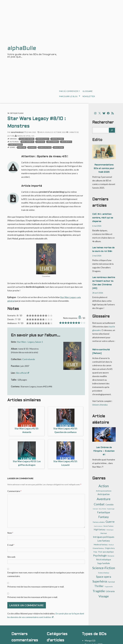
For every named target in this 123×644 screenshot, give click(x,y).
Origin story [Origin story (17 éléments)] (110, 548)
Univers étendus (100, 405)
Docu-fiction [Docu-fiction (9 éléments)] (103, 509)
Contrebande (29, 359)
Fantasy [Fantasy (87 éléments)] (104, 517)
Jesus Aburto (66, 142)
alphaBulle (17, 132)
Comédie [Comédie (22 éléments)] (109, 505)
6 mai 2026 (97, 226)
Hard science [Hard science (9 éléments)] (98, 526)
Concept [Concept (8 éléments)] (95, 509)
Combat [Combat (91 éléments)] (99, 504)
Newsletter (89, 96)
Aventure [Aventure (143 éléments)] (104, 499)
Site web (11, 557)
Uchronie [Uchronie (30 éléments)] (110, 591)
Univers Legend (57, 139)
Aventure (22, 147)
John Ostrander (16, 145)
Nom (10, 533)
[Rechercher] (112, 130)
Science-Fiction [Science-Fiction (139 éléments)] (104, 568)
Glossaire (88, 91)
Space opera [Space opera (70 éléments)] (104, 577)
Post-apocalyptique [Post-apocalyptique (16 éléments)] (106, 552)
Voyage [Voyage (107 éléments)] (104, 596)
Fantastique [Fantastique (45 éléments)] (104, 512)
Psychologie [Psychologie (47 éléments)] (100, 555)
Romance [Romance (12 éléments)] (111, 556)
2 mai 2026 (97, 256)
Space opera (59, 147)
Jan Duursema (53, 142)
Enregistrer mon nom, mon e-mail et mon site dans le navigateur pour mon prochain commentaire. (46, 574)
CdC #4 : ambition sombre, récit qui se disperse (103, 218)
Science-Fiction (45, 147)
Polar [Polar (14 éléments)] (95, 552)
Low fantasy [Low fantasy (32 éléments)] (104, 541)
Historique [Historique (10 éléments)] (110, 530)
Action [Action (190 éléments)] (104, 486)
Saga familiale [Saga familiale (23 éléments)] (104, 563)
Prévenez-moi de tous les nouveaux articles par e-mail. (32, 597)
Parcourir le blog (68, 96)
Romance (32, 147)
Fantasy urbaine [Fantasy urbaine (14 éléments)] (99, 522)
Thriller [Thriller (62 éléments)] (99, 586)
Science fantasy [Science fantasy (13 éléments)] (104, 573)
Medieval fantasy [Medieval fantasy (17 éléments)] (101, 545)
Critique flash (17, 113)
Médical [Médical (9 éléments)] (111, 545)
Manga (88, 641)
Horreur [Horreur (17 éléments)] (104, 533)
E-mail (11, 545)
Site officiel (23, 373)
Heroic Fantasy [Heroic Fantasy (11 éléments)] (108, 526)
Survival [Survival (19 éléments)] (111, 582)
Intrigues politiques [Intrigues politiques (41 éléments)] (104, 537)
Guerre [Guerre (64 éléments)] (110, 522)
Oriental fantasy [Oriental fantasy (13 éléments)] (98, 548)
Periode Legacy (43, 139)
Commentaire (14, 491)
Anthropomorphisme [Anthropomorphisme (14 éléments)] (104, 491)
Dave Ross (40, 142)
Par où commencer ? (69, 91)
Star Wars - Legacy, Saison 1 (30, 342)
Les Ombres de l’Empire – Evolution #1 (104, 451)
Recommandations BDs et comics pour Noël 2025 (104, 169)
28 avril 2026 (98, 293)
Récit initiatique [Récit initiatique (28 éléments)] (104, 559)
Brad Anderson (28, 142)
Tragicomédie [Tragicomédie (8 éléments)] (109, 587)
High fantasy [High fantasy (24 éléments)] (100, 530)
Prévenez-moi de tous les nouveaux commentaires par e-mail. (36, 587)
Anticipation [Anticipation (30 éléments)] (104, 494)
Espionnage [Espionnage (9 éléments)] (111, 509)
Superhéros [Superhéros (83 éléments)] (100, 581)
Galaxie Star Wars (27, 139)
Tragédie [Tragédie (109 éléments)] (99, 591)
